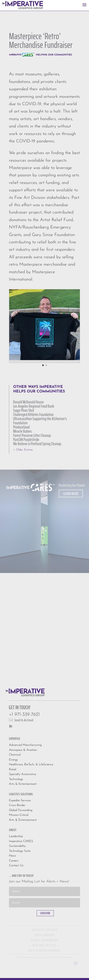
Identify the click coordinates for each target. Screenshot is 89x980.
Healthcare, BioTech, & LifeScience (31, 765)
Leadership (16, 836)
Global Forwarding (21, 810)
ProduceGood (21, 427)
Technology (16, 779)
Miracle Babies (22, 431)
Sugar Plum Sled (23, 410)
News (12, 856)
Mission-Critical (19, 815)
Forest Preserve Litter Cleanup (32, 435)
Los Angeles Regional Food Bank (34, 406)
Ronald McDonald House (28, 402)
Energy (13, 760)
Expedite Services (20, 801)
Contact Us (16, 866)
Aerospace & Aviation (23, 750)
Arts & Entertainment (23, 784)
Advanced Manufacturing (25, 745)
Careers (14, 861)
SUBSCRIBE (45, 913)
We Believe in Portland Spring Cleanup (37, 444)
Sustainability (17, 846)
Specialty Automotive (22, 774)
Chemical (15, 755)
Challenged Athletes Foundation (33, 414)
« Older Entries (23, 450)
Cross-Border (17, 805)
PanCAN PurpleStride (26, 439)
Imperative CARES (21, 841)
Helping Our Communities (54, 55)
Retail (13, 770)
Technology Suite (20, 851)
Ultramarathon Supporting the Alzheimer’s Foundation (40, 421)
